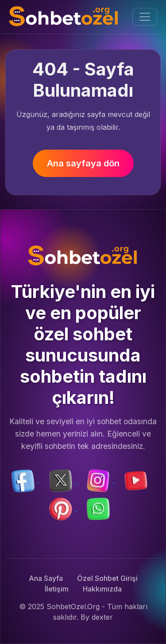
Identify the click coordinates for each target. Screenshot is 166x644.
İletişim (57, 589)
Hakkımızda (102, 589)
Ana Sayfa (46, 578)
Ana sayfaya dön (83, 163)
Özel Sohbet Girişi (107, 578)
